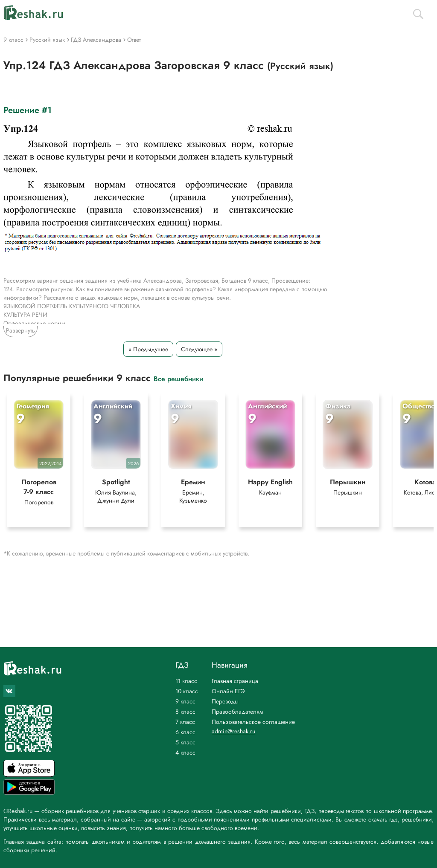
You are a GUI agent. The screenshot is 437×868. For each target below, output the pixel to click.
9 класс (185, 701)
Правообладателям (237, 712)
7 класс (185, 722)
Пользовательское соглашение (253, 722)
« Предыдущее (148, 349)
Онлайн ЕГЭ (228, 691)
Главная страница (235, 681)
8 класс (185, 712)
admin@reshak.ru (233, 731)
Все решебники (178, 378)
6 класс (185, 732)
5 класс (185, 742)
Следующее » (199, 349)
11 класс (186, 681)
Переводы (225, 701)
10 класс (187, 691)
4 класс (185, 752)
